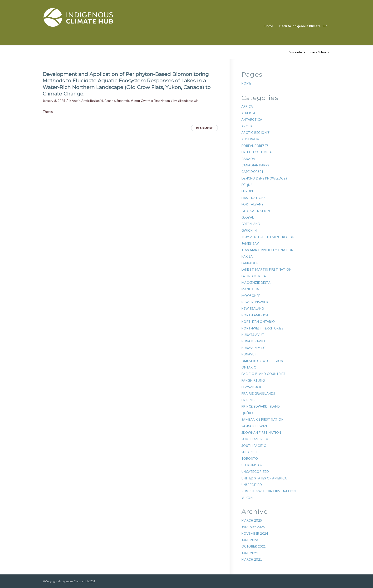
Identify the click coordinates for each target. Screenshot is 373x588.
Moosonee (251, 296)
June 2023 (250, 540)
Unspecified (252, 485)
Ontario (249, 367)
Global (248, 217)
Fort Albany (253, 204)
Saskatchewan (254, 426)
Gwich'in (249, 230)
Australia (250, 139)
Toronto (250, 458)
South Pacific (254, 446)
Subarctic (123, 101)
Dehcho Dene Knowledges (264, 178)
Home (246, 83)
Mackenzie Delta (256, 283)
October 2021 (254, 546)
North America (255, 315)
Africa (247, 106)
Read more (204, 128)
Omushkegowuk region (262, 361)
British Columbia (257, 152)
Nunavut (249, 354)
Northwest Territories (263, 328)
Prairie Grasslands (258, 394)
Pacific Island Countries (263, 374)
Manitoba (250, 289)
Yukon (247, 498)
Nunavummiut (254, 348)
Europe (248, 191)
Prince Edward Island (261, 406)
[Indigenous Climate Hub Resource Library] (78, 26)
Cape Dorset (253, 172)
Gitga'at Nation (256, 211)
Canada (110, 101)
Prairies (248, 400)
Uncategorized (255, 472)
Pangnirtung (253, 380)
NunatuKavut (254, 341)
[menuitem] (269, 26)
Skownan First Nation (261, 433)
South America (255, 439)
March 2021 (252, 559)
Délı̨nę (247, 185)
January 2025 (253, 527)
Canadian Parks (255, 165)
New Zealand (253, 309)
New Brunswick (255, 302)
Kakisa (247, 256)
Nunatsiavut (253, 335)
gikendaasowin (188, 101)
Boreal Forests (255, 146)
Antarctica (252, 120)
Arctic (76, 101)
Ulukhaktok (252, 465)
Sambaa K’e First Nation (263, 419)
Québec (248, 413)
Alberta (248, 113)
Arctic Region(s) (92, 101)
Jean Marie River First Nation (267, 250)
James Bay (250, 244)
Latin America (254, 276)
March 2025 (252, 520)
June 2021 (250, 553)
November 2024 (255, 533)
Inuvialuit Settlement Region (268, 237)
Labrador (250, 263)
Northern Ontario (258, 322)
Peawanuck (251, 387)
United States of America (264, 478)
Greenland (251, 224)
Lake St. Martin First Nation (267, 269)
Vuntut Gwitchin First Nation (150, 101)
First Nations (254, 198)
